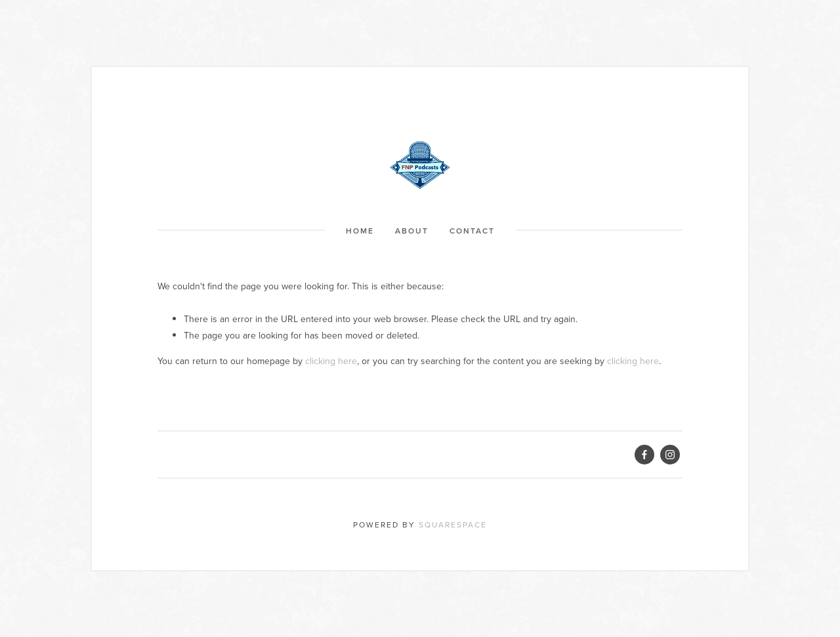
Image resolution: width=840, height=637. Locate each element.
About (412, 231)
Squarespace (453, 524)
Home (360, 231)
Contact (472, 231)
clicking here (331, 361)
